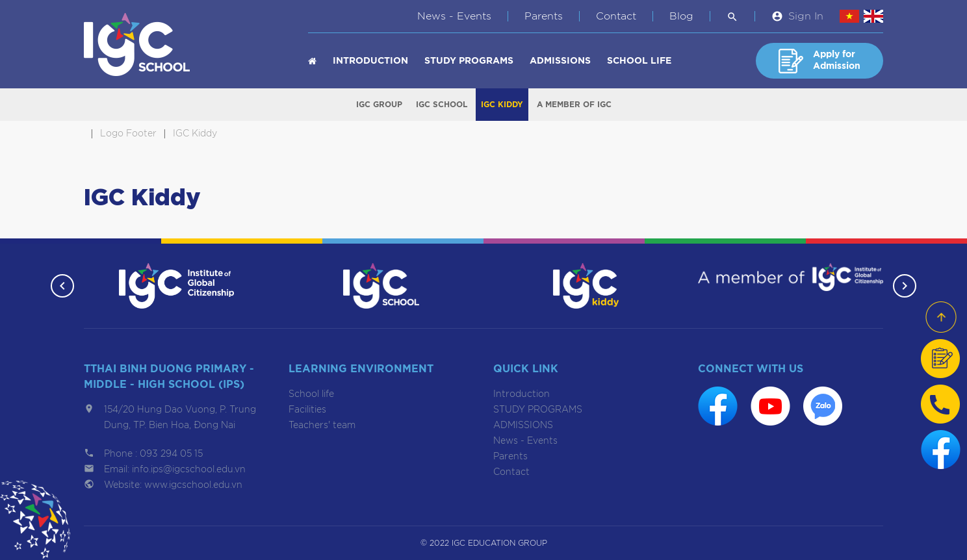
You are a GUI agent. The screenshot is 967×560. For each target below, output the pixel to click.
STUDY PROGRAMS (469, 61)
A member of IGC (574, 105)
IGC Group (379, 105)
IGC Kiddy (502, 105)
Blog (681, 16)
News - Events (454, 16)
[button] (62, 286)
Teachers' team (322, 426)
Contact (616, 16)
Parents (544, 16)
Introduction (370, 61)
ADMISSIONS (560, 61)
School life (639, 61)
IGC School (442, 105)
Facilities (307, 410)
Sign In (806, 16)
